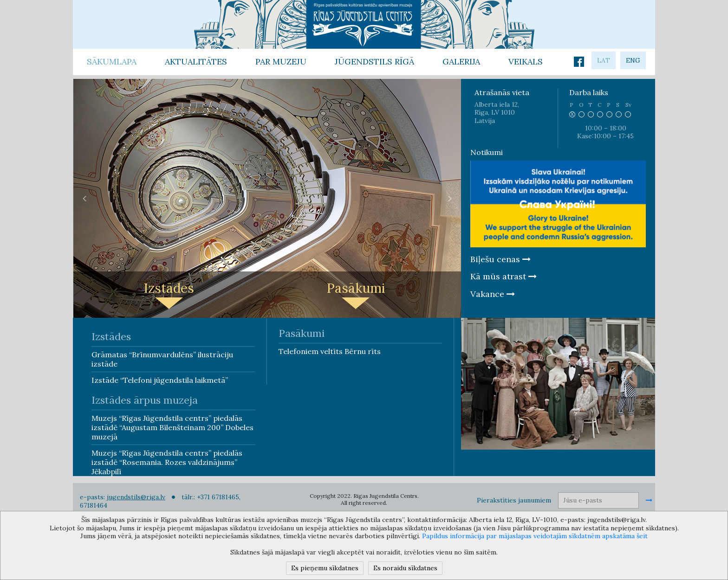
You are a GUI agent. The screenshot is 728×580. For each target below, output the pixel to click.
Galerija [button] (461, 61)
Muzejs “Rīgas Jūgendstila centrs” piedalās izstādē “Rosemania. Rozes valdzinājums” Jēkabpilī (167, 462)
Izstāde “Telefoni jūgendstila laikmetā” (160, 380)
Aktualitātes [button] (196, 61)
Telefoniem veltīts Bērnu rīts (330, 351)
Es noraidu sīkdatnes (405, 568)
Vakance (493, 294)
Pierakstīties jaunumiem (514, 500)
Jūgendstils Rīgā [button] (374, 61)
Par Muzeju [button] (281, 61)
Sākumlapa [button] (112, 61)
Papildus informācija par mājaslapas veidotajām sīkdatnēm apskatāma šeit (535, 536)
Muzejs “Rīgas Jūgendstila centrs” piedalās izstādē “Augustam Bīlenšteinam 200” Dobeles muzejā (172, 427)
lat (604, 60)
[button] (85, 198)
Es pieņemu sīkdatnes (325, 568)
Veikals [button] (526, 61)
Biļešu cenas (500, 259)
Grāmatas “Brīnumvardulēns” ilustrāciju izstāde (162, 359)
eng (633, 60)
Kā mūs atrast (504, 276)
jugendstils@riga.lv (136, 497)
